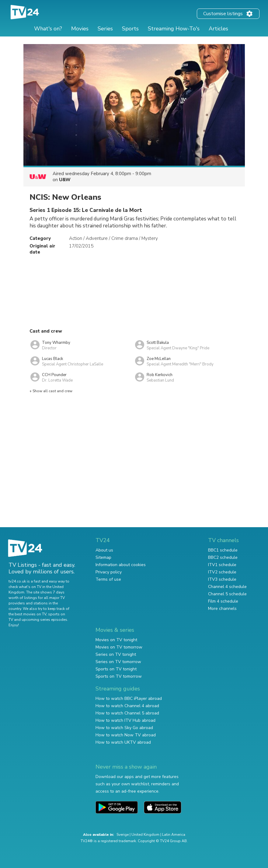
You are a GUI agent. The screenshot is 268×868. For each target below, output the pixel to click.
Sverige (123, 835)
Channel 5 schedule (227, 594)
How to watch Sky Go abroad (124, 728)
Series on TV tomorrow (118, 662)
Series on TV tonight (116, 654)
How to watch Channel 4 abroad (127, 706)
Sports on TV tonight (116, 669)
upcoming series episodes (44, 620)
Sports (130, 29)
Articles (218, 29)
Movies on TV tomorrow (119, 647)
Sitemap (103, 557)
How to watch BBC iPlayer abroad (129, 699)
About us (104, 550)
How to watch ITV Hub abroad (125, 720)
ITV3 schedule (222, 579)
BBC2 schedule (223, 557)
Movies (80, 29)
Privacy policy (109, 572)
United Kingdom (145, 835)
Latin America (174, 835)
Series (105, 29)
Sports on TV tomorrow (119, 676)
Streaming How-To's (174, 29)
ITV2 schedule (222, 572)
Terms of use (108, 579)
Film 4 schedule (223, 601)
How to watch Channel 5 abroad (127, 713)
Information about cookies (121, 565)
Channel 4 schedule (227, 587)
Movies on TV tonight (116, 640)
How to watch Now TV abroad (126, 735)
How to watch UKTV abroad (123, 742)
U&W (65, 180)
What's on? (48, 29)
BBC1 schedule (223, 550)
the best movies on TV (27, 614)
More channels (222, 609)
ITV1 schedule (222, 565)
